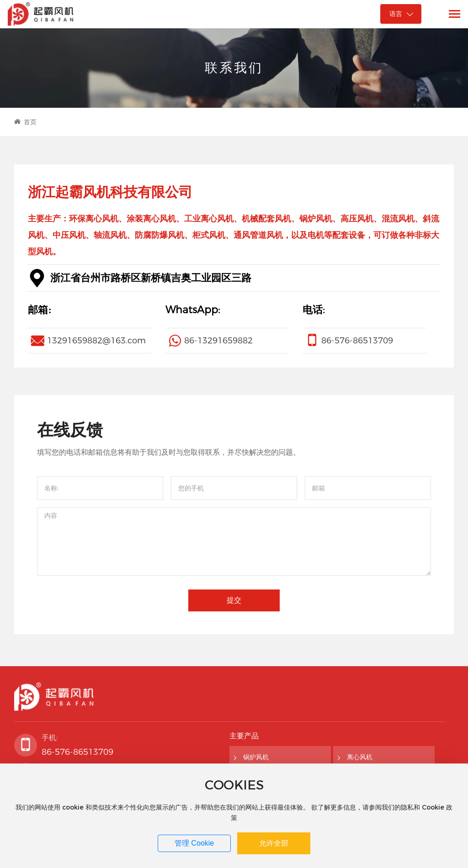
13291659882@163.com (96, 341)
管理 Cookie (194, 843)
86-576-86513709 (357, 341)
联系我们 (234, 67)
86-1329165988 (216, 341)
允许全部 (274, 843)
